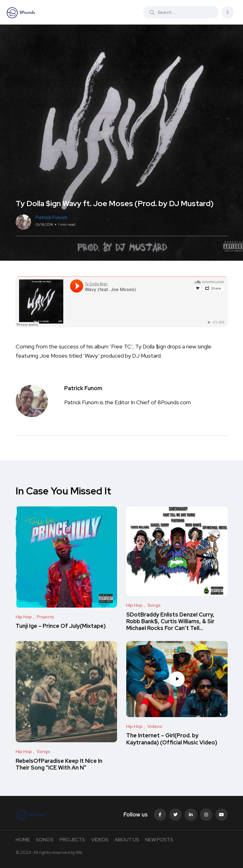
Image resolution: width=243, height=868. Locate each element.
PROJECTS (72, 840)
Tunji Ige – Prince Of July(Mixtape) (61, 626)
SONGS (45, 840)
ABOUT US (127, 840)
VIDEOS (100, 840)
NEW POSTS (159, 840)
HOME (23, 840)
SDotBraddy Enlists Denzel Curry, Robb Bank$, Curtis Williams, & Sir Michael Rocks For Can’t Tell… (170, 621)
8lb (79, 852)
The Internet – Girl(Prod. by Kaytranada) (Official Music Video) (172, 739)
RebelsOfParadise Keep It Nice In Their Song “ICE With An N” (59, 764)
